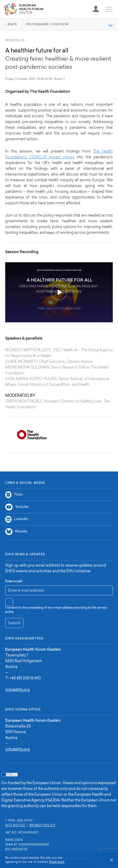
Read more (57, 862)
